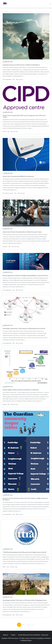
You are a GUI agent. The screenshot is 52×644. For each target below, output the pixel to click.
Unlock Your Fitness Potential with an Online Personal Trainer (22, 232)
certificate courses (8, 193)
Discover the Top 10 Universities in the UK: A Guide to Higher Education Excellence (25, 499)
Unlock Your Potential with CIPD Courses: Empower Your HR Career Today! (24, 116)
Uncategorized (7, 79)
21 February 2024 (8, 549)
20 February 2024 (8, 597)
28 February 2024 (8, 112)
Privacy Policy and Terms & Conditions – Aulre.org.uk (33, 635)
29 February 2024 (8, 62)
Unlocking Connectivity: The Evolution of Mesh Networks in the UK (24, 328)
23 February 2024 (8, 387)
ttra (4, 567)
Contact (13, 635)
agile (5, 404)
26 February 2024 (8, 229)
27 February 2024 (8, 173)
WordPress (41, 638)
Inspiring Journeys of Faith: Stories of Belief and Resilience (21, 65)
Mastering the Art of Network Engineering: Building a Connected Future (25, 275)
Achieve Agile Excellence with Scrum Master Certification (21, 390)
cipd (4, 132)
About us (6, 635)
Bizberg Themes (27, 640)
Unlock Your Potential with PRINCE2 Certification (18, 176)
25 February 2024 (8, 272)
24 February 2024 (8, 325)
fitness (5, 247)
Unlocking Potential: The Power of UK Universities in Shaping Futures (25, 600)
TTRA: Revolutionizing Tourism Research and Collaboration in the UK (25, 552)
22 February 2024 (8, 495)
